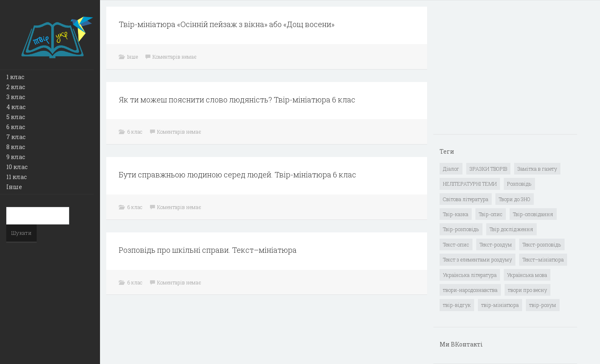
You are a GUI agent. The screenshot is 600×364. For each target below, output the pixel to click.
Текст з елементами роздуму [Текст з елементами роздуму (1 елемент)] (477, 259)
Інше (14, 187)
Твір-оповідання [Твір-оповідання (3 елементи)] (533, 214)
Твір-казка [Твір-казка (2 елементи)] (456, 214)
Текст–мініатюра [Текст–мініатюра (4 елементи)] (543, 259)
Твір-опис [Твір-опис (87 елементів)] (491, 214)
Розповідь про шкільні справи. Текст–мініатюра (208, 250)
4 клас (16, 107)
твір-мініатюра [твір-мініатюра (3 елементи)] (500, 305)
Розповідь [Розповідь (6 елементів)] (519, 184)
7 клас (16, 137)
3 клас (16, 97)
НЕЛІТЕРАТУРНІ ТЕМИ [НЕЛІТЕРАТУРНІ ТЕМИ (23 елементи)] (470, 184)
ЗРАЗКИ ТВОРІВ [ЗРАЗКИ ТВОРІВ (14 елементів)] (488, 169)
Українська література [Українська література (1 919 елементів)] (470, 275)
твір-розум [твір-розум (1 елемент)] (543, 305)
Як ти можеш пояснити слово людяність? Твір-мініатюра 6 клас (237, 100)
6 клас (16, 127)
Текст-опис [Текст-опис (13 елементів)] (456, 244)
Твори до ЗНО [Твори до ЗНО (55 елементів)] (515, 199)
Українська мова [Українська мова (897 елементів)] (527, 275)
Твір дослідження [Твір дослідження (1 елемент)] (511, 229)
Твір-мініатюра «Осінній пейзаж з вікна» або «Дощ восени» (227, 24)
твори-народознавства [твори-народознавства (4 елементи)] (470, 290)
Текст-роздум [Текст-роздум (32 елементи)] (496, 244)
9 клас (16, 157)
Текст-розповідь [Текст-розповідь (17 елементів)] (542, 244)
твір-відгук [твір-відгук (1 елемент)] (457, 305)
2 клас (16, 87)
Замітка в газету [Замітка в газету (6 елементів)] (537, 169)
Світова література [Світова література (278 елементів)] (466, 199)
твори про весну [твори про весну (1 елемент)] (527, 290)
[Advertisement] (502, 71)
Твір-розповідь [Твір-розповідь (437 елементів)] (461, 229)
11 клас (16, 177)
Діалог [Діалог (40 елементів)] (451, 169)
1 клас (15, 77)
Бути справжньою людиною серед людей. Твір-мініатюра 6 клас (237, 175)
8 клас (16, 147)
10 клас (17, 167)
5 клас (16, 117)
